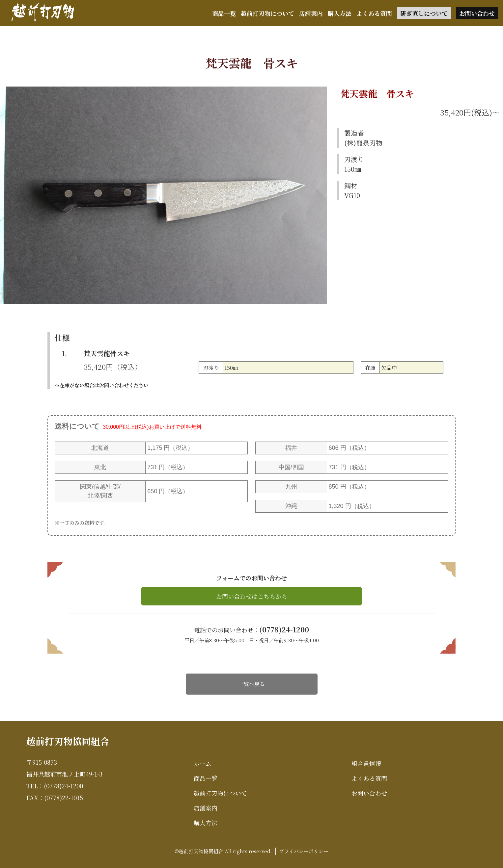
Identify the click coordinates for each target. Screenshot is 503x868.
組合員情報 (366, 763)
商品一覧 (224, 13)
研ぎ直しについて (424, 13)
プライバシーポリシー (304, 851)
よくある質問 (374, 13)
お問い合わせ (477, 13)
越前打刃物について (267, 13)
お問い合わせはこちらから (252, 596)
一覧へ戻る (252, 684)
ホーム (203, 763)
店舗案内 (311, 13)
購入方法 (340, 13)
